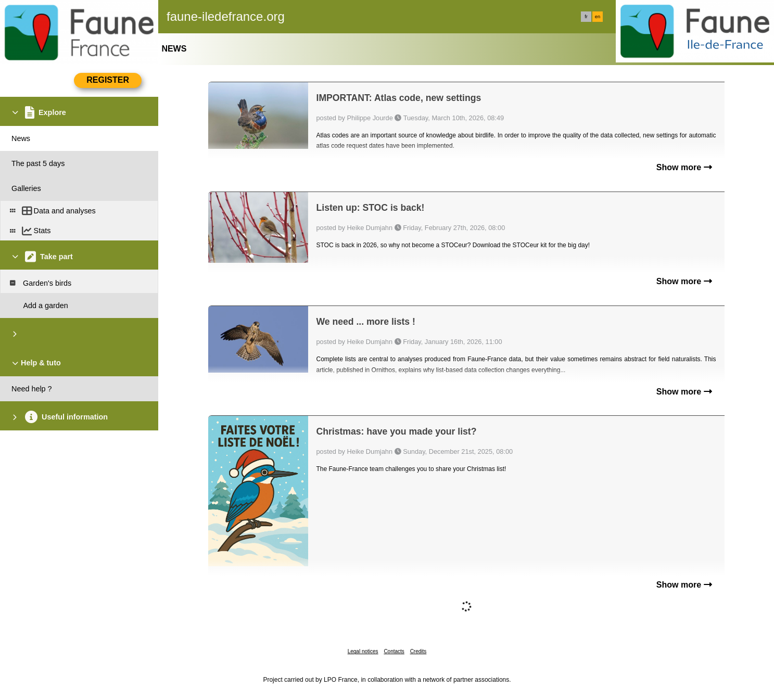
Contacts (394, 651)
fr (586, 17)
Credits (418, 651)
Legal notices (363, 651)
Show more (684, 167)
